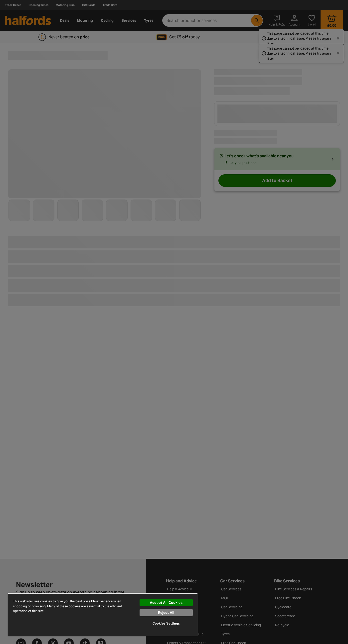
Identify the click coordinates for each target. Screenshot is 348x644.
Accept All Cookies (166, 603)
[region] (103, 615)
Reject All (166, 613)
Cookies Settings (166, 623)
